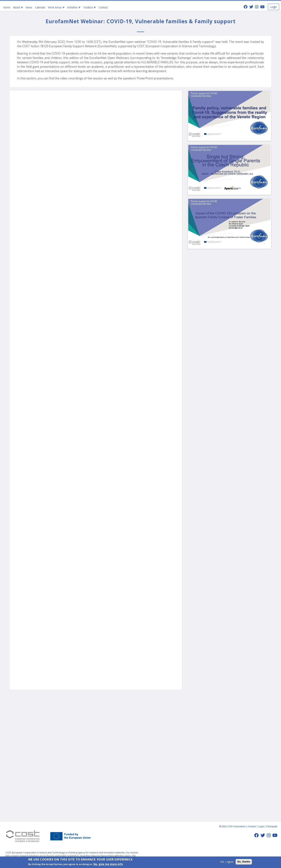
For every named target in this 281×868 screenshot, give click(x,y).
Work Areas (56, 7)
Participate (272, 826)
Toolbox (89, 7)
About (18, 7)
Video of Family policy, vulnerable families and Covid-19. (96, 242)
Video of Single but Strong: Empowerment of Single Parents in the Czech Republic (96, 540)
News (29, 7)
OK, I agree (227, 862)
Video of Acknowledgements (96, 639)
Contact (103, 7)
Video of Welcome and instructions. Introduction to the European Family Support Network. (96, 143)
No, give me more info (108, 864)
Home (7, 7)
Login (273, 7)
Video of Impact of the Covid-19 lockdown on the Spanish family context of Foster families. (96, 341)
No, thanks (244, 862)
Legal (261, 826)
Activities (74, 7)
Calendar (40, 7)
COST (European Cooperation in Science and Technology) (35, 853)
